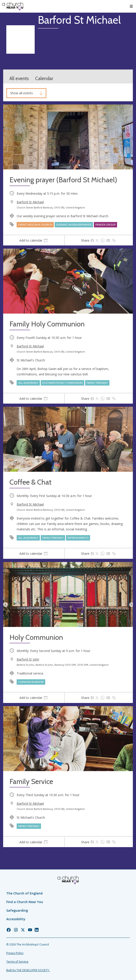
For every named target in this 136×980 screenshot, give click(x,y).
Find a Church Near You (25, 902)
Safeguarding (17, 910)
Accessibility (16, 919)
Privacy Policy (15, 953)
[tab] (34, 240)
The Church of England (24, 893)
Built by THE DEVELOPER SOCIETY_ (28, 970)
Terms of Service (17, 962)
